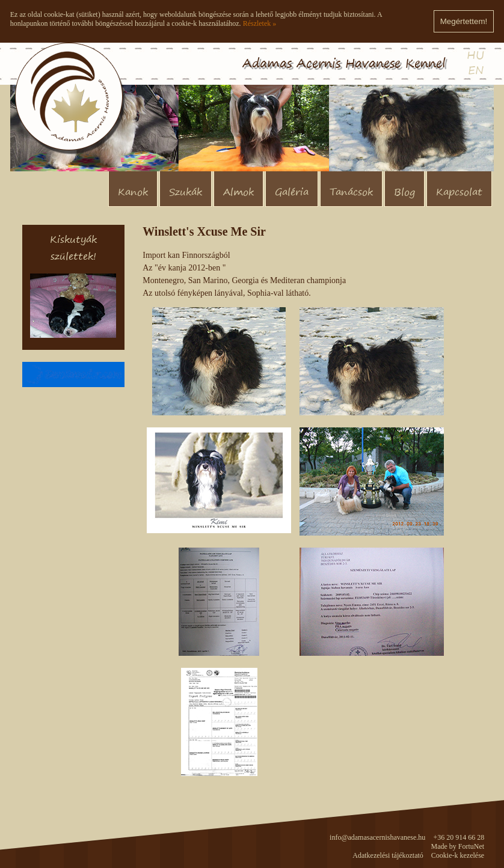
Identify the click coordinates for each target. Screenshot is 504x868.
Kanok (133, 192)
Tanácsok (351, 192)
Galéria (292, 192)
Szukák (186, 192)
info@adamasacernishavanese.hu (377, 837)
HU (475, 55)
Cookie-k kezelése (458, 855)
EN (476, 70)
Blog (404, 192)
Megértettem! (464, 21)
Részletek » (260, 23)
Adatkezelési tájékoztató (388, 855)
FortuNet (471, 846)
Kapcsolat (459, 192)
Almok (238, 192)
